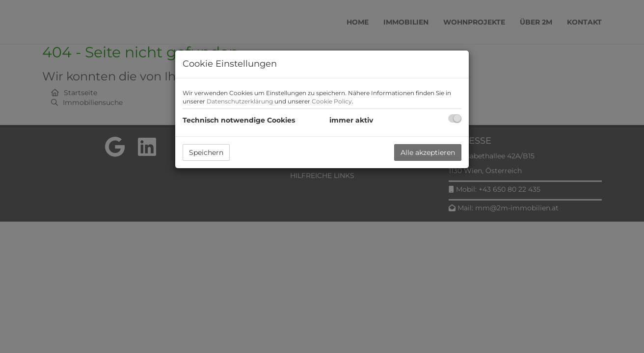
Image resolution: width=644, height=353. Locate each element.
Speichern (206, 152)
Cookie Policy (332, 101)
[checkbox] (455, 118)
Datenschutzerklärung (240, 101)
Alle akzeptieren (428, 152)
